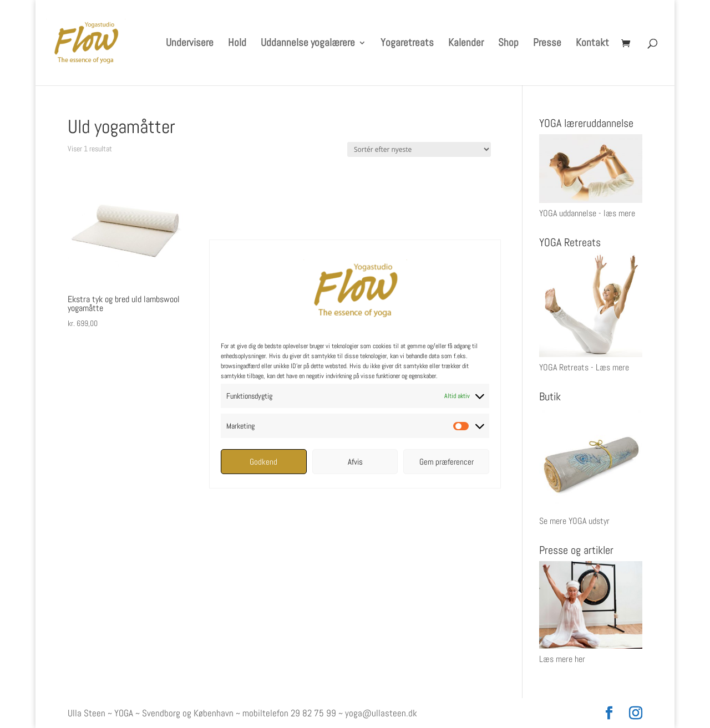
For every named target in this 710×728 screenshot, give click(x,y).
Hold (237, 44)
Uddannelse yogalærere (308, 44)
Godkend (263, 462)
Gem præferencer (447, 462)
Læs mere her (562, 659)
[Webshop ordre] (419, 149)
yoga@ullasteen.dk (381, 713)
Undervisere (190, 44)
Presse (547, 44)
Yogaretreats (407, 44)
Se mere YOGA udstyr (574, 521)
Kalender (466, 44)
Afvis (355, 462)
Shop (508, 44)
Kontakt (592, 44)
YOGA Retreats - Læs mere (584, 367)
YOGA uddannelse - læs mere (587, 213)
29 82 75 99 (313, 713)
